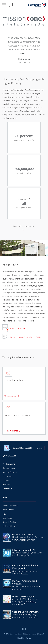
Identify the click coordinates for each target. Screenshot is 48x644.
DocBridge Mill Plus (15, 380)
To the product (11, 396)
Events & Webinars (10, 506)
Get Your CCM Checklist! (24, 534)
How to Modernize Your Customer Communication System (28, 538)
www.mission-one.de (19, 328)
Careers (6, 480)
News (5, 514)
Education (7, 476)
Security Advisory (10, 522)
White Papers (8, 510)
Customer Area (9, 468)
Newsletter (7, 518)
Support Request (10, 472)
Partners (6, 485)
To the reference (11, 431)
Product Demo (9, 464)
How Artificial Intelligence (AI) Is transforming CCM (27, 554)
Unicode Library (9, 526)
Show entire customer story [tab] (24, 226)
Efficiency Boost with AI (23, 550)
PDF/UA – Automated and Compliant (25, 582)
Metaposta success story (17, 415)
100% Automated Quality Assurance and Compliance (25, 616)
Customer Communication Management (25, 567)
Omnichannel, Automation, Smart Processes (25, 572)
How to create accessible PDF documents (26, 588)
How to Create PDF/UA (23, 596)
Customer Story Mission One (26, 337)
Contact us (7, 489)
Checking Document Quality (26, 612)
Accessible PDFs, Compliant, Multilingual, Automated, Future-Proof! (25, 602)
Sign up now (39, 448)
